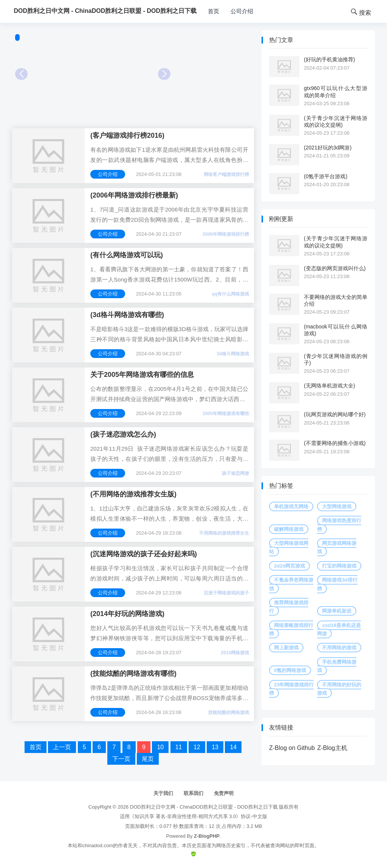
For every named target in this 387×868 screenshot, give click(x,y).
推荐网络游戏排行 (289, 607)
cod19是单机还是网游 (339, 629)
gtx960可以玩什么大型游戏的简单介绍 (336, 92)
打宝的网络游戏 (339, 566)
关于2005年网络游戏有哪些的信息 (142, 375)
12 (197, 747)
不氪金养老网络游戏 (291, 584)
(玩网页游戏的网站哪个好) (335, 414)
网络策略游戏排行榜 (291, 629)
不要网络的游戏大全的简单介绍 (336, 300)
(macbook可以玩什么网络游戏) (336, 330)
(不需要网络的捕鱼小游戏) (335, 443)
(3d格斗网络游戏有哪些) (127, 315)
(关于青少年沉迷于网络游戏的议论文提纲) (336, 121)
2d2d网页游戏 (289, 566)
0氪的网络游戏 (290, 670)
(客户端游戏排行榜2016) (127, 135)
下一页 (121, 759)
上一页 (62, 747)
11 (179, 747)
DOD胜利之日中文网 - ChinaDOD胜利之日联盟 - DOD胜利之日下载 (204, 807)
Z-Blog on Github (292, 748)
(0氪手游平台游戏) (326, 176)
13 (215, 747)
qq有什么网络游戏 (230, 294)
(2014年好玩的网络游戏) (127, 614)
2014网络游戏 (235, 653)
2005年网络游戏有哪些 (226, 414)
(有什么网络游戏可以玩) (127, 255)
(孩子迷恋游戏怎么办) (123, 434)
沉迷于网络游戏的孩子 (226, 593)
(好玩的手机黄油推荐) (329, 59)
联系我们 (193, 793)
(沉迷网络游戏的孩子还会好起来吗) (144, 554)
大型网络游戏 (337, 506)
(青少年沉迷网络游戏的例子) (336, 359)
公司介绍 (242, 11)
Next (164, 74)
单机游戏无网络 (291, 506)
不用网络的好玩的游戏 (339, 689)
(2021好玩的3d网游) (328, 148)
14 (233, 747)
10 (160, 747)
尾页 (148, 759)
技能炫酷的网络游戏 (229, 712)
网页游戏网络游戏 (337, 547)
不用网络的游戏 (339, 648)
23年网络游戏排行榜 (291, 689)
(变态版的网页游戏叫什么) (335, 268)
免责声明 (224, 793)
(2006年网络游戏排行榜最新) (134, 195)
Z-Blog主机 (332, 748)
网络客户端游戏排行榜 (226, 174)
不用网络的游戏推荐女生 (224, 533)
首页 (214, 11)
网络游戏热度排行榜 (339, 525)
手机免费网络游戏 (337, 666)
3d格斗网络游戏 (233, 354)
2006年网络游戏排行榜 (226, 234)
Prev (21, 74)
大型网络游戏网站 (289, 547)
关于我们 (163, 793)
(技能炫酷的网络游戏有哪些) (133, 674)
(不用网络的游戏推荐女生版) (133, 494)
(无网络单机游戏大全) (329, 386)
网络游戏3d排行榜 (337, 584)
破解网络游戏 (289, 529)
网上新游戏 (286, 648)
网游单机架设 (337, 611)
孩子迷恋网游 (235, 473)
